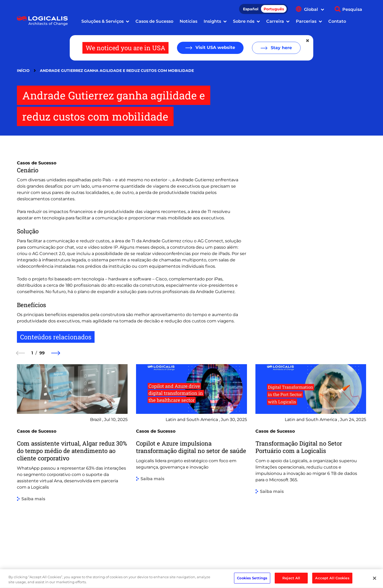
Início (23, 71)
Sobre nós (244, 21)
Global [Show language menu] (314, 9)
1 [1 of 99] (32, 353)
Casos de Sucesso (154, 21)
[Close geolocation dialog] (308, 41)
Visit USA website (215, 47)
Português (274, 9)
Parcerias (306, 21)
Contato (337, 21)
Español (251, 9)
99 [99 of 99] (42, 353)
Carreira (275, 21)
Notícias (188, 21)
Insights (212, 21)
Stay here (281, 48)
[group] (72, 459)
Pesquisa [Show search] (352, 9)
